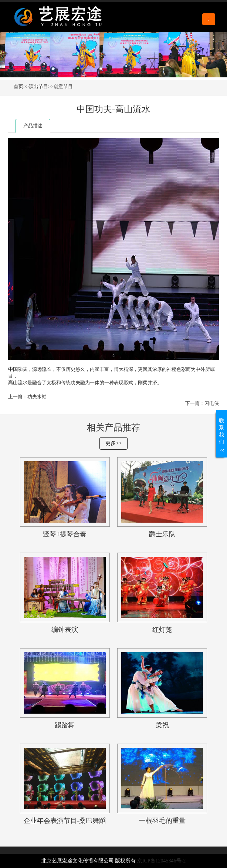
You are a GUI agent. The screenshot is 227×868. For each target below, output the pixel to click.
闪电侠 (212, 403)
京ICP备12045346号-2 (161, 861)
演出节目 (38, 86)
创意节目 (63, 86)
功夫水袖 (37, 397)
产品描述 (33, 126)
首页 (18, 86)
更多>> (113, 443)
